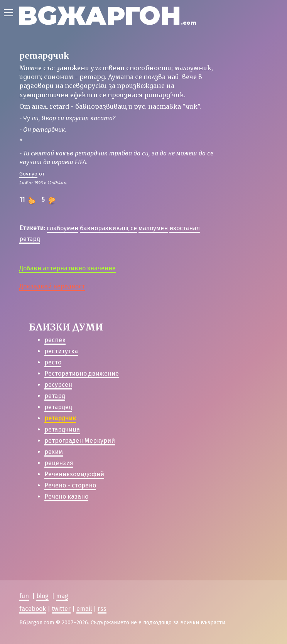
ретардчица (62, 429)
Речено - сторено (70, 485)
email (84, 609)
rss (102, 609)
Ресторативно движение (82, 373)
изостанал (185, 228)
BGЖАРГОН (107, 16)
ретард (30, 239)
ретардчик (60, 418)
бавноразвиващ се (108, 228)
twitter (61, 609)
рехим (54, 452)
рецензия (59, 463)
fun (24, 596)
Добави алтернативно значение (68, 268)
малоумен (153, 228)
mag (62, 596)
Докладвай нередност (52, 286)
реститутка (61, 351)
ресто (53, 362)
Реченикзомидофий (74, 474)
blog (42, 596)
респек (55, 340)
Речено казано (66, 496)
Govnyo (28, 174)
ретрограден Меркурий (80, 441)
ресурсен (58, 385)
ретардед (58, 407)
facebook (33, 609)
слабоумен (62, 228)
